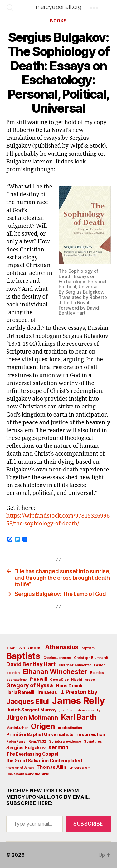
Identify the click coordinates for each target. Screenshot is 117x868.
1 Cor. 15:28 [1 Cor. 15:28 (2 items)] (16, 648)
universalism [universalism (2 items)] (80, 768)
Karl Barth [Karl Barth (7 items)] (79, 717)
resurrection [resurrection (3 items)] (91, 734)
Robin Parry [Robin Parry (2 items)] (16, 741)
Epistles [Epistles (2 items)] (97, 673)
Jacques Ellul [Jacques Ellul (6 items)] (28, 701)
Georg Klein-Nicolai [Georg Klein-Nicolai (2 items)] (66, 680)
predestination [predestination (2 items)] (70, 728)
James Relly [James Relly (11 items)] (78, 701)
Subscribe (88, 824)
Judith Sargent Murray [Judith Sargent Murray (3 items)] (31, 710)
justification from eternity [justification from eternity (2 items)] (80, 710)
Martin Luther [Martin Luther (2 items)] (17, 728)
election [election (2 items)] (13, 673)
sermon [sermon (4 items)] (58, 747)
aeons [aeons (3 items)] (35, 648)
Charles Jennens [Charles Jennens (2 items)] (57, 658)
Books (58, 21)
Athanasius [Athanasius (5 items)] (62, 647)
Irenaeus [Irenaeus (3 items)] (47, 692)
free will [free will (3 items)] (38, 679)
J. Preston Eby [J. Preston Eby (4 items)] (79, 692)
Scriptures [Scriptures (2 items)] (93, 741)
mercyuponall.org (59, 7)
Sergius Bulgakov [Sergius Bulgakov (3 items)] (26, 747)
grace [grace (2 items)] (90, 680)
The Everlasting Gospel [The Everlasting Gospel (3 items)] (32, 754)
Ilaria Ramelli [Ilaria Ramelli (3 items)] (20, 692)
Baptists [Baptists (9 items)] (23, 656)
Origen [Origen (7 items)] (43, 726)
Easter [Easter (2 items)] (99, 665)
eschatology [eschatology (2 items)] (16, 680)
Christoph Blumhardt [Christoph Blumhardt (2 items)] (91, 658)
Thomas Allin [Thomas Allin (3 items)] (51, 767)
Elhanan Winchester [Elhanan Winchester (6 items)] (55, 671)
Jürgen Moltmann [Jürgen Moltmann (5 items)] (32, 718)
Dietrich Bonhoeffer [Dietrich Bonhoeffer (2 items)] (75, 665)
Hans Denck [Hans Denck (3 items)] (69, 686)
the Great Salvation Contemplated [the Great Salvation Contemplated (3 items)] (44, 761)
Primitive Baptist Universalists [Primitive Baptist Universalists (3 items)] (40, 734)
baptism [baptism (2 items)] (88, 648)
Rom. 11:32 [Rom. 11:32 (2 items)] (37, 741)
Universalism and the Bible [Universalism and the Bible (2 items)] (28, 774)
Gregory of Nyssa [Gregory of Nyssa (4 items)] (30, 685)
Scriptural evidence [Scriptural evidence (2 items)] (65, 741)
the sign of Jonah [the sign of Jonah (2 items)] (20, 768)
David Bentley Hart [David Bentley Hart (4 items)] (31, 664)
